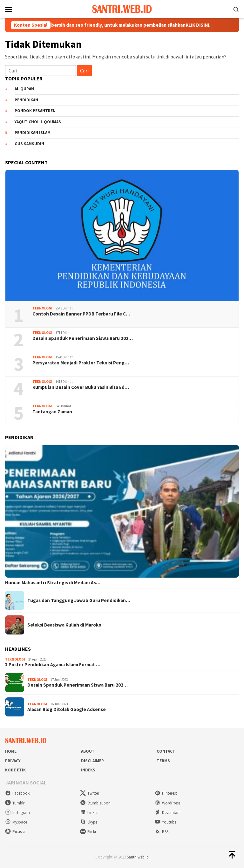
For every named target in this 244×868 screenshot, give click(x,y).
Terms (163, 761)
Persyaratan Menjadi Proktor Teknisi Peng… (81, 363)
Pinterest (166, 793)
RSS (162, 832)
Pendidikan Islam (33, 133)
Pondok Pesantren (35, 111)
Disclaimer (92, 761)
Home (11, 751)
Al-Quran (24, 89)
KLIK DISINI (202, 25)
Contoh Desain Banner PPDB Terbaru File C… (81, 314)
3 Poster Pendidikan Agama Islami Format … (53, 665)
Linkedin (91, 813)
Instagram (17, 813)
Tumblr (15, 803)
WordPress (167, 803)
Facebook (17, 793)
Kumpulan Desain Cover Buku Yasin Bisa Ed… (81, 387)
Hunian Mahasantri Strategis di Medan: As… (53, 583)
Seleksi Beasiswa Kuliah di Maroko (64, 625)
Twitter (90, 793)
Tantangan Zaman (52, 412)
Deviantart (167, 813)
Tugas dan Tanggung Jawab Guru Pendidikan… (79, 600)
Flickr (88, 832)
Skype (89, 822)
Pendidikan (26, 100)
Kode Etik (15, 770)
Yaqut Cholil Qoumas (38, 122)
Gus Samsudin (29, 144)
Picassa (15, 832)
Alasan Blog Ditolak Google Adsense (67, 709)
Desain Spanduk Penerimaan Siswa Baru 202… (83, 338)
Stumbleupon (95, 803)
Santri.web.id (138, 857)
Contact (166, 751)
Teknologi (42, 308)
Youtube (166, 822)
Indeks (88, 770)
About (88, 751)
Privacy (13, 761)
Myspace (16, 822)
